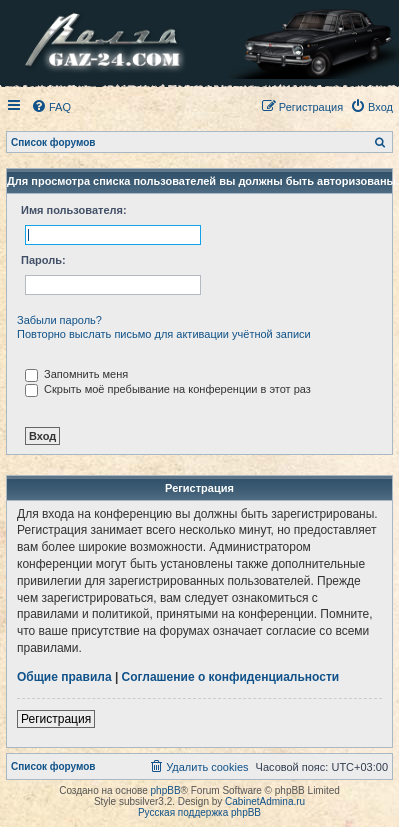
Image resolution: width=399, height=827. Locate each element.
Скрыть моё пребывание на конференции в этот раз (168, 389)
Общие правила (64, 677)
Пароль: (43, 260)
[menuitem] (51, 107)
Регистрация (56, 719)
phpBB (166, 790)
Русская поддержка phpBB (199, 812)
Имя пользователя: (74, 210)
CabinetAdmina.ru (265, 801)
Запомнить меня (76, 374)
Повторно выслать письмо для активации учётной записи (164, 334)
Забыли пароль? (59, 320)
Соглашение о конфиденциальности (231, 677)
